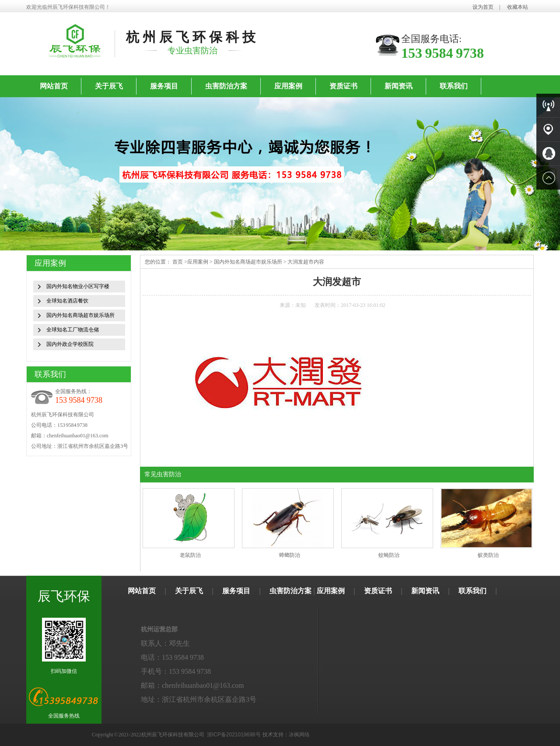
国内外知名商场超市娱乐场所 (80, 315)
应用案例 (288, 86)
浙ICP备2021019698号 (234, 735)
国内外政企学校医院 (70, 344)
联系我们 (454, 86)
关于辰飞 (109, 86)
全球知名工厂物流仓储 (73, 330)
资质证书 (343, 86)
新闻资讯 (399, 86)
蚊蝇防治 (389, 555)
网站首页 (54, 86)
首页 (178, 262)
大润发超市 (301, 262)
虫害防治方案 (226, 86)
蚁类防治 (488, 555)
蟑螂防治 (290, 555)
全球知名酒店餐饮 (67, 301)
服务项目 (164, 86)
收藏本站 (518, 7)
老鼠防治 (190, 555)
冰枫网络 (299, 735)
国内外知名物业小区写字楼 (78, 286)
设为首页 (483, 7)
